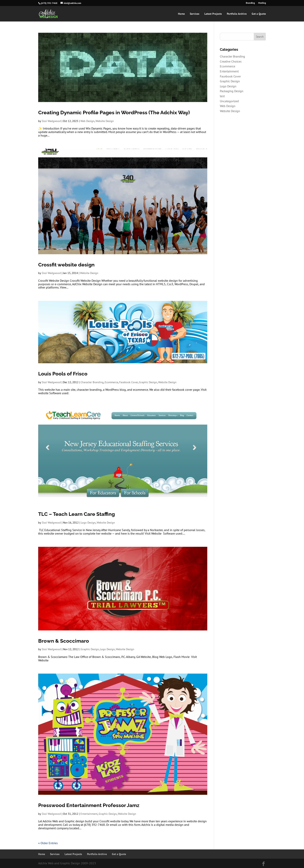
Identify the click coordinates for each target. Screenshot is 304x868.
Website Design (105, 121)
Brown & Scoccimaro (64, 641)
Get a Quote (259, 14)
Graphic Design (148, 382)
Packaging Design (232, 91)
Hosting (262, 3)
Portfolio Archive (237, 14)
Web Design (87, 121)
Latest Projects (213, 14)
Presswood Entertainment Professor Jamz (89, 805)
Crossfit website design (66, 265)
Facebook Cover (129, 382)
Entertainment (89, 814)
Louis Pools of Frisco (63, 374)
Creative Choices (231, 61)
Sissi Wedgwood (51, 121)
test (222, 96)
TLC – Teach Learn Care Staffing (76, 514)
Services (195, 14)
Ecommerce (111, 382)
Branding (250, 3)
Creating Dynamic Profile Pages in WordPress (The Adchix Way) (114, 112)
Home (181, 14)
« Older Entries (48, 843)
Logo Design (88, 523)
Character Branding (92, 382)
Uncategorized (229, 101)
